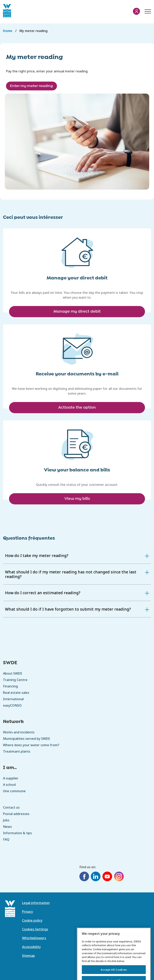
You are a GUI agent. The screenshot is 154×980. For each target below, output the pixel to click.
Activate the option (77, 408)
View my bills (77, 499)
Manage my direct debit (77, 312)
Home (8, 31)
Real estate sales (16, 693)
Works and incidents (19, 732)
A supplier (11, 778)
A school (9, 785)
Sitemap (28, 956)
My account (136, 11)
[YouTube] (107, 877)
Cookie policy (32, 920)
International (13, 699)
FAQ (6, 839)
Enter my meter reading (31, 86)
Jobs (6, 820)
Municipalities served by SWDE (26, 739)
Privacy (27, 912)
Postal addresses (16, 814)
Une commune (14, 791)
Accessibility (31, 947)
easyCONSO (12, 705)
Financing (10, 686)
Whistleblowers (34, 938)
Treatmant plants (17, 751)
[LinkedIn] (96, 877)
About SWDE (13, 673)
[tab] (77, 556)
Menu (147, 9)
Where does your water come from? (31, 745)
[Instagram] (119, 877)
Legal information (36, 903)
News (7, 827)
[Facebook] (84, 877)
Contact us (11, 807)
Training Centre (15, 680)
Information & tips (17, 833)
